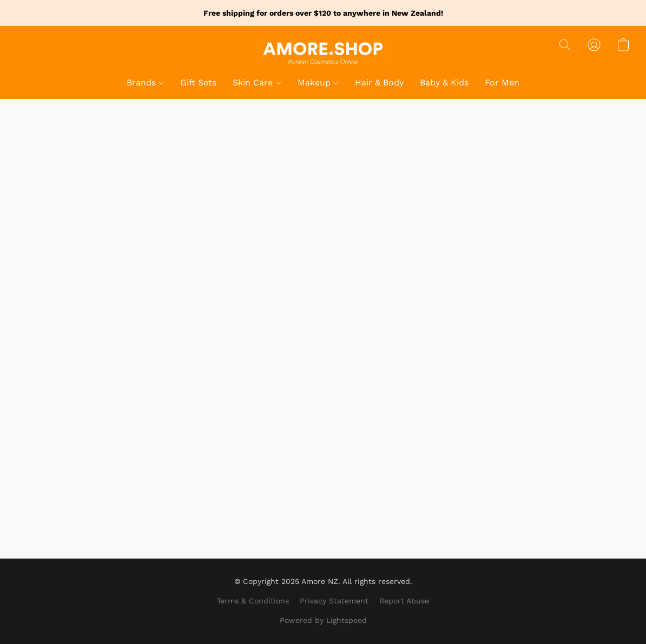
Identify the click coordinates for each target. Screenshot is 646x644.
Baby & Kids (444, 82)
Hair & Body (379, 82)
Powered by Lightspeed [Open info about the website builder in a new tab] (323, 620)
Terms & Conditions (253, 601)
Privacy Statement (334, 601)
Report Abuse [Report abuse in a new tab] (404, 601)
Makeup (318, 82)
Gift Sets (198, 82)
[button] (323, 52)
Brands (145, 82)
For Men (502, 82)
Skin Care (256, 82)
